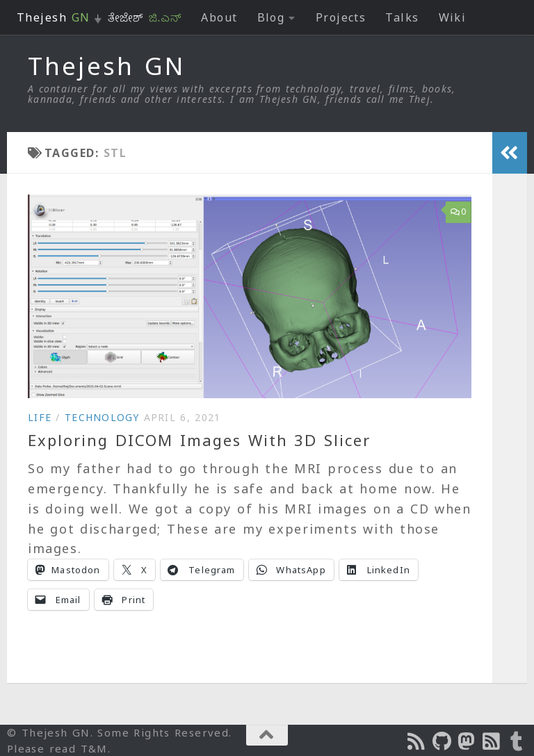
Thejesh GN (106, 66)
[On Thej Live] (517, 741)
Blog (271, 17)
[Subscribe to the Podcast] (417, 741)
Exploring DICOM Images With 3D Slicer (199, 440)
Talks (402, 17)
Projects (341, 17)
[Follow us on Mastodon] (467, 741)
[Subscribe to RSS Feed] (492, 741)
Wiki (453, 17)
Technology (102, 417)
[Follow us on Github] (442, 741)
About (219, 17)
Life (40, 417)
